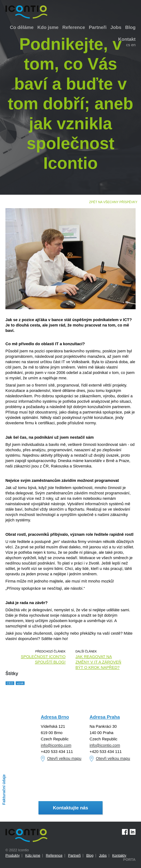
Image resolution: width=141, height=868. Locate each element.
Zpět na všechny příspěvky (113, 202)
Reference (74, 27)
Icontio (26, 835)
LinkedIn (133, 832)
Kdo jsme (48, 27)
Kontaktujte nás (70, 808)
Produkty (13, 855)
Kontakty (119, 855)
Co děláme (22, 27)
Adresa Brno (55, 717)
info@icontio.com (56, 745)
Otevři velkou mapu (64, 758)
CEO (10, 683)
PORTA (129, 859)
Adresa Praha (105, 717)
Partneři (98, 27)
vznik (20, 683)
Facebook (125, 832)
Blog (130, 27)
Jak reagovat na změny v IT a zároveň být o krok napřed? (98, 662)
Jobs (116, 27)
